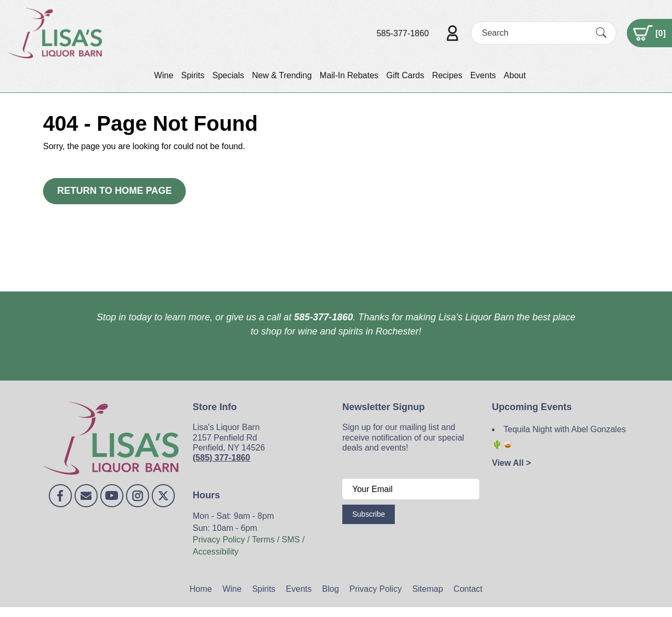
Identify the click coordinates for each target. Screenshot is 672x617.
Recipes (447, 75)
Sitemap (428, 589)
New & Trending (282, 75)
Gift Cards (405, 75)
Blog (331, 589)
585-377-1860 (403, 33)
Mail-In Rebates (349, 75)
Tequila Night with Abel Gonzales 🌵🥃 (559, 437)
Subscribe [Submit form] (369, 514)
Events (483, 75)
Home (201, 589)
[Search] (534, 33)
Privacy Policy (376, 589)
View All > (511, 463)
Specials (228, 75)
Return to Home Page (114, 191)
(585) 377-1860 (221, 458)
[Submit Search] (601, 33)
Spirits (193, 75)
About (515, 75)
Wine (164, 75)
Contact (468, 589)
